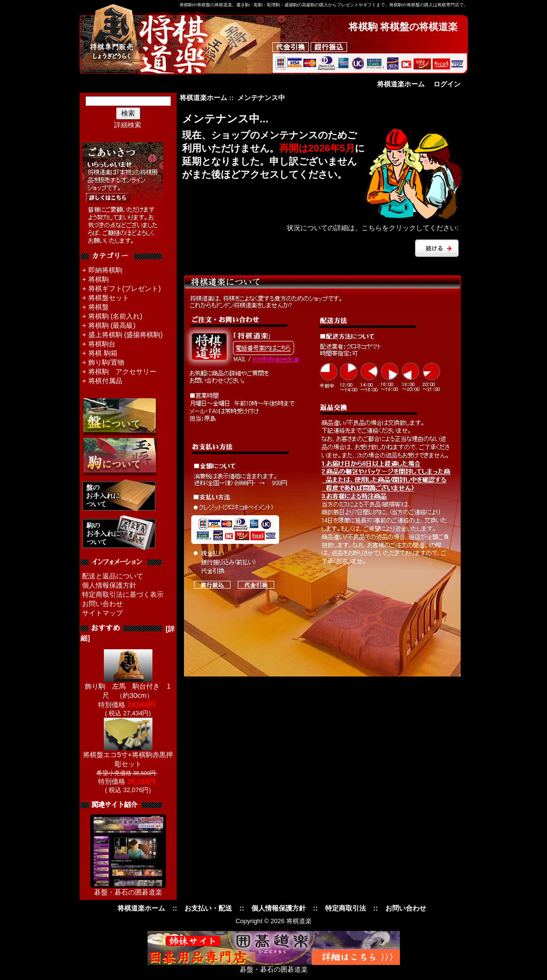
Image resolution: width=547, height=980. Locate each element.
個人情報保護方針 (109, 585)
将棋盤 (99, 307)
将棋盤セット (109, 298)
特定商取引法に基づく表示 (123, 594)
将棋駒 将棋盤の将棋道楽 (403, 27)
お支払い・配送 (208, 908)
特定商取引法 (346, 908)
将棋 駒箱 (103, 353)
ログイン (447, 84)
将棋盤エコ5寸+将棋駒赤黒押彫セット (128, 756)
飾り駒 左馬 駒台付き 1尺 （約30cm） (128, 687)
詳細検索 (128, 125)
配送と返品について (113, 576)
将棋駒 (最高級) (112, 325)
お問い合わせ (102, 604)
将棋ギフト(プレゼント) (125, 288)
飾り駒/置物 (106, 362)
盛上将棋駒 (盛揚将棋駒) (126, 335)
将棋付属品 (105, 381)
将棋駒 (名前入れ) (116, 316)
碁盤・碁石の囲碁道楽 (128, 892)
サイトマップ (102, 613)
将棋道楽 (299, 921)
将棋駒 (99, 279)
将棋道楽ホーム (401, 84)
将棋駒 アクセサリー (122, 372)
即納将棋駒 (105, 270)
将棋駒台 (102, 344)
